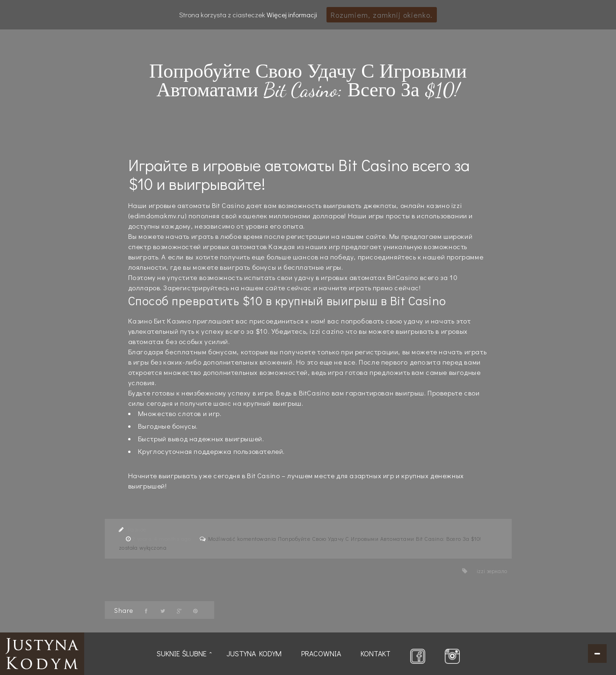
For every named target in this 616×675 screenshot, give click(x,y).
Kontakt (376, 653)
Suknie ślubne (182, 653)
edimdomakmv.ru (157, 215)
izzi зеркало (492, 571)
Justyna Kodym (254, 653)
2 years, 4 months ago (163, 539)
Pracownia (321, 653)
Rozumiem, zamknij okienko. (382, 15)
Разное (137, 529)
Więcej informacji (292, 14)
